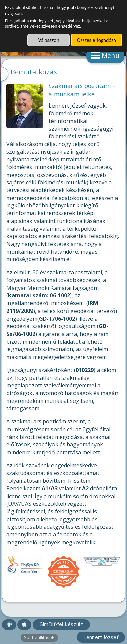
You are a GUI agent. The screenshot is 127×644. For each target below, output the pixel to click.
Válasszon (48, 40)
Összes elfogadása (97, 40)
